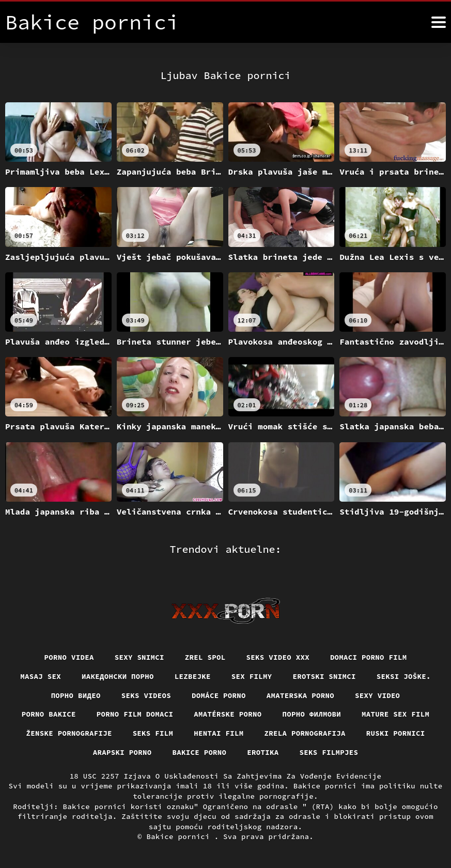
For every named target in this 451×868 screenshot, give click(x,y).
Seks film (153, 733)
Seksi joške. (404, 676)
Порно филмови (312, 714)
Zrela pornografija (305, 733)
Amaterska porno (300, 695)
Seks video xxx (278, 657)
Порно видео (75, 695)
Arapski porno (122, 752)
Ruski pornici (396, 733)
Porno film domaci (135, 714)
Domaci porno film (369, 657)
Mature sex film (395, 714)
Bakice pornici (180, 836)
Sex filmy (252, 676)
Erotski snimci (325, 676)
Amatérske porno (228, 714)
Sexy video (378, 695)
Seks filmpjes (329, 752)
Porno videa (69, 657)
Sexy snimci (139, 657)
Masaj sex (41, 676)
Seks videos (146, 695)
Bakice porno (199, 752)
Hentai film (219, 733)
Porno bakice (49, 714)
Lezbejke (193, 676)
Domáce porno (219, 695)
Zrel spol (205, 657)
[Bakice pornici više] (439, 22)
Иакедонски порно (118, 676)
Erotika (263, 752)
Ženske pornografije (69, 733)
